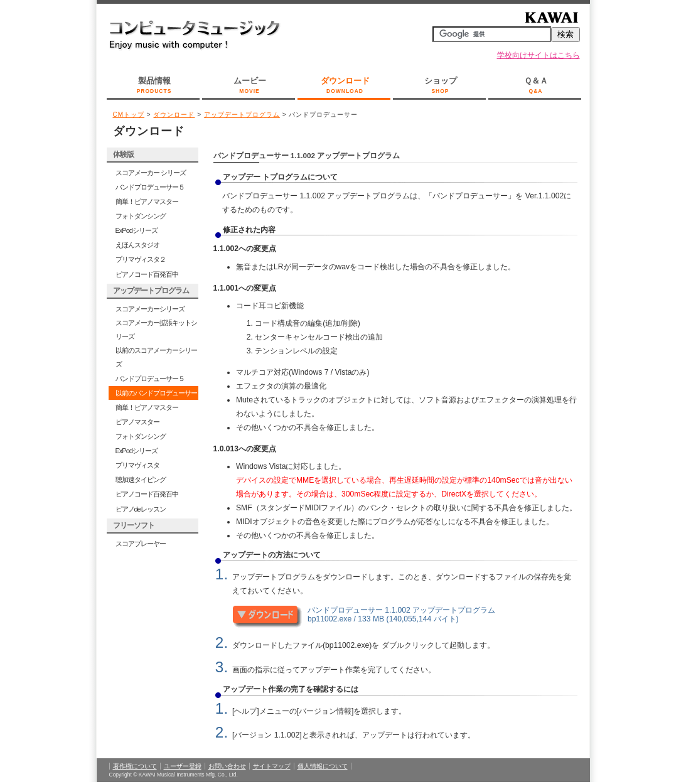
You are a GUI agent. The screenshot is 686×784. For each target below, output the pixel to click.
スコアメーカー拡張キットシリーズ (156, 330)
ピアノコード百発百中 (147, 274)
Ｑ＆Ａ (536, 86)
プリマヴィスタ (137, 465)
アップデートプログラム (242, 115)
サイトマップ (272, 766)
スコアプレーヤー (141, 544)
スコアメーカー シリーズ (151, 173)
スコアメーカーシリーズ (150, 309)
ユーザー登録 (183, 766)
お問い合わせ (227, 766)
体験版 (123, 154)
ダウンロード (345, 86)
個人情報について (323, 766)
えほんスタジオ (137, 245)
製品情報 (154, 86)
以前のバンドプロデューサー (156, 393)
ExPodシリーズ (137, 230)
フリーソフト (134, 525)
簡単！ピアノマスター (147, 201)
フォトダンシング (141, 216)
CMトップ (129, 115)
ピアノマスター (137, 422)
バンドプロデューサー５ (150, 187)
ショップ (441, 86)
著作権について (135, 766)
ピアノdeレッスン (141, 509)
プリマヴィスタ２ (141, 259)
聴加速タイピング (141, 480)
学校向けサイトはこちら (539, 55)
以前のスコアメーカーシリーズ (156, 357)
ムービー (250, 86)
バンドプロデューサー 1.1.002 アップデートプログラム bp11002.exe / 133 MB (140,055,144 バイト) (401, 614)
